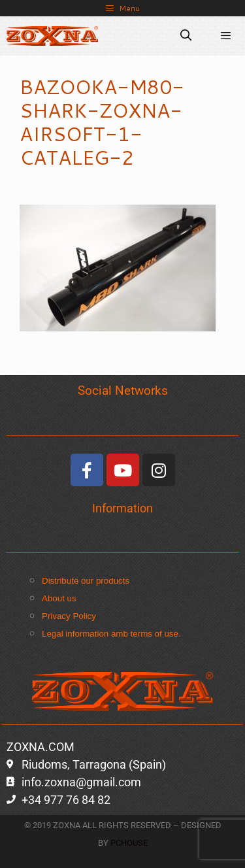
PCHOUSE (129, 843)
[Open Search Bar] (186, 36)
